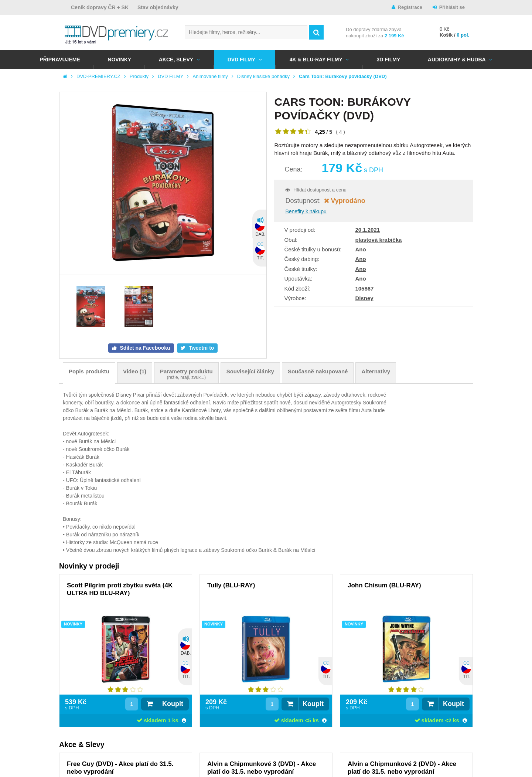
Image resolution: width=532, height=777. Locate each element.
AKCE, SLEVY (176, 60)
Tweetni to (201, 348)
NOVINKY (119, 60)
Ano (360, 249)
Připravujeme (60, 60)
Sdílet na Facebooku (144, 348)
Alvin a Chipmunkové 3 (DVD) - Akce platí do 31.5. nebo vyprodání (262, 768)
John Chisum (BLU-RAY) (384, 585)
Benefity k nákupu (306, 211)
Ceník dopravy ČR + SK (100, 7)
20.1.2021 (367, 230)
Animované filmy (210, 76)
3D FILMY (388, 60)
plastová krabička (378, 240)
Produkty (139, 76)
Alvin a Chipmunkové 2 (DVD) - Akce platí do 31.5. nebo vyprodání (402, 768)
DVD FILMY (241, 60)
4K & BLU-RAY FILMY (316, 60)
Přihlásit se (452, 7)
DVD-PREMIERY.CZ (98, 76)
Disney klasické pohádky (263, 76)
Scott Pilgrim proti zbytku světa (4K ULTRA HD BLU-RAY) (120, 589)
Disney (364, 298)
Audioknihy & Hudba (457, 60)
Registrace (410, 7)
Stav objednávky (158, 7)
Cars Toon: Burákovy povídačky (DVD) (343, 76)
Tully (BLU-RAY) (231, 585)
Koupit (173, 704)
